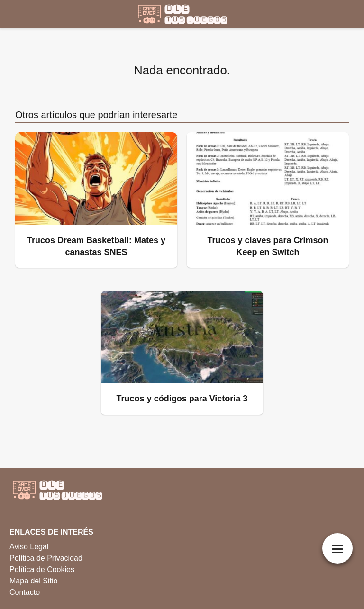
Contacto (25, 592)
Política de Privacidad (46, 558)
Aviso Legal (29, 547)
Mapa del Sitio (33, 581)
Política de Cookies (42, 569)
